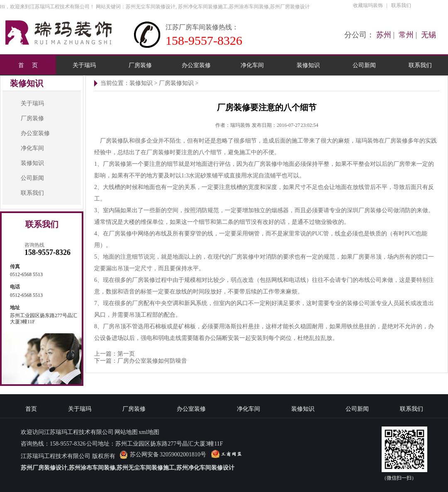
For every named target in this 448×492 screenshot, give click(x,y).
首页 (31, 409)
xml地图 (149, 432)
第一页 (126, 354)
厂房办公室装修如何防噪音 (152, 361)
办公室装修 (196, 65)
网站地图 (126, 432)
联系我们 (401, 5)
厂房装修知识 (176, 83)
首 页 (28, 65)
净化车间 (252, 65)
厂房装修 (140, 65)
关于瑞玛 (84, 65)
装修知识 (308, 65)
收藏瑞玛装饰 (368, 5)
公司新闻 (364, 65)
